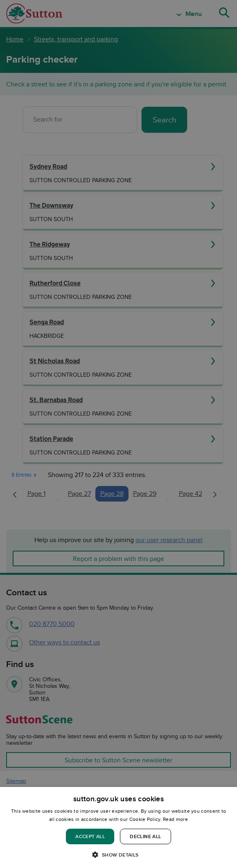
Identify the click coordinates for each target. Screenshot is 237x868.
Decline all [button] (145, 836)
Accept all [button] (90, 836)
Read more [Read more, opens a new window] (175, 819)
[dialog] (118, 827)
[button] (118, 854)
